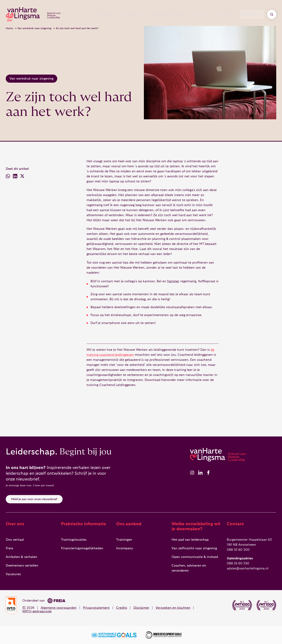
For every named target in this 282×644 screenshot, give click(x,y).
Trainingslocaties (74, 540)
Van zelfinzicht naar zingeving (194, 548)
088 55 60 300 (238, 550)
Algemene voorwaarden (59, 608)
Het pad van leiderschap (190, 540)
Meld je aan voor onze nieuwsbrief (34, 499)
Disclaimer (141, 608)
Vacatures (13, 574)
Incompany (122, 14)
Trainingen (92, 14)
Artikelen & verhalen (21, 557)
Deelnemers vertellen (22, 566)
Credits (122, 608)
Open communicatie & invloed (195, 557)
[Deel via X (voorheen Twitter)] (22, 177)
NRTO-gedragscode (37, 611)
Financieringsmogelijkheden (82, 548)
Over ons (194, 14)
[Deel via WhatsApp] (8, 177)
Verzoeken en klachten (173, 608)
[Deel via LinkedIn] (15, 177)
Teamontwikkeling (159, 14)
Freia (9, 548)
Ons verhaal (15, 540)
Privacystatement (96, 608)
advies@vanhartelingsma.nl (248, 568)
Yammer (173, 281)
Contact (221, 14)
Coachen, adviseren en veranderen (189, 568)
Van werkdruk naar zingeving (34, 28)
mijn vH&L (252, 14)
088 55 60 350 (238, 563)
